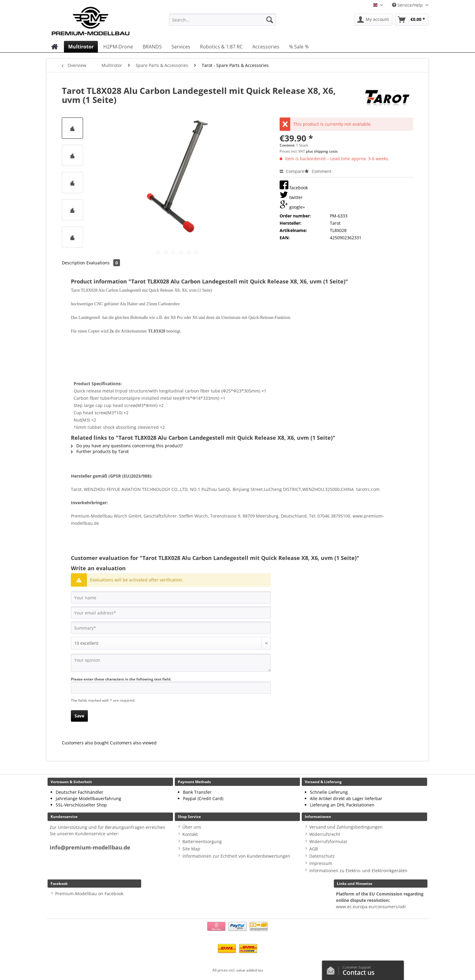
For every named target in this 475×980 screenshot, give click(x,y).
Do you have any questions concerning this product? (127, 446)
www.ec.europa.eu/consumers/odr (371, 907)
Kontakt (190, 834)
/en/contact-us (332, 969)
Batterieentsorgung (202, 841)
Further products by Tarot (100, 451)
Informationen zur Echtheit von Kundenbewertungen (236, 856)
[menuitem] (223, 23)
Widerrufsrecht (325, 834)
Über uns (192, 827)
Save (79, 716)
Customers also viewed (133, 743)
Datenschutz (322, 856)
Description (73, 263)
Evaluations (103, 263)
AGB (314, 849)
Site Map (191, 849)
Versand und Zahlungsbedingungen (346, 827)
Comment (318, 171)
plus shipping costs (322, 151)
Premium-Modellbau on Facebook (89, 894)
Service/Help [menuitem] (408, 5)
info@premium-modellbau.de (90, 848)
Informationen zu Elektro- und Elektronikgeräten (358, 871)
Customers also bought (85, 743)
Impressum (321, 863)
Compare (292, 171)
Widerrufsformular (328, 841)
